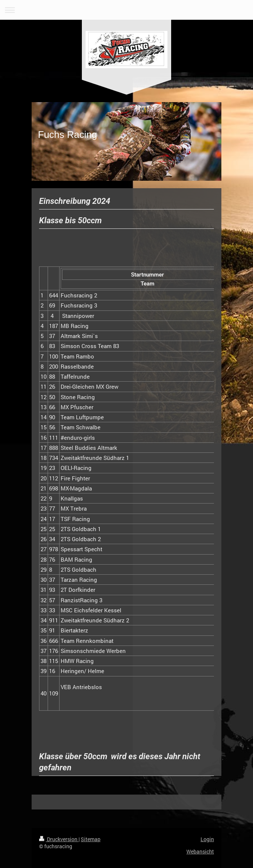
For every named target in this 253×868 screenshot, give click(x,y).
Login (207, 839)
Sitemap (91, 839)
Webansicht (200, 851)
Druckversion (59, 839)
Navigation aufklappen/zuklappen (126, 10)
